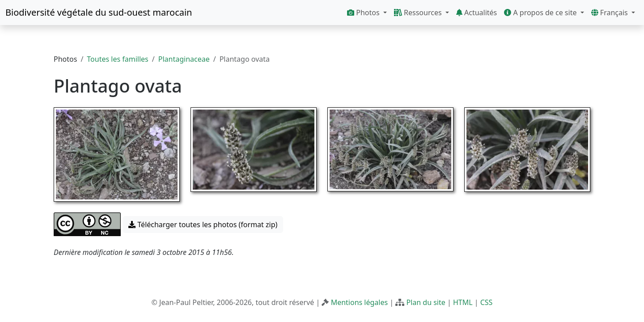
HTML (463, 302)
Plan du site (426, 302)
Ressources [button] (419, 13)
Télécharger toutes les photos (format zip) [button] (203, 225)
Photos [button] (364, 13)
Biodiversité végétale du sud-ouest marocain (99, 12)
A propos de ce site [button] (541, 13)
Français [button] (610, 13)
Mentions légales (360, 302)
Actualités (477, 13)
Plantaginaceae (184, 59)
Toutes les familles (117, 59)
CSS (487, 302)
